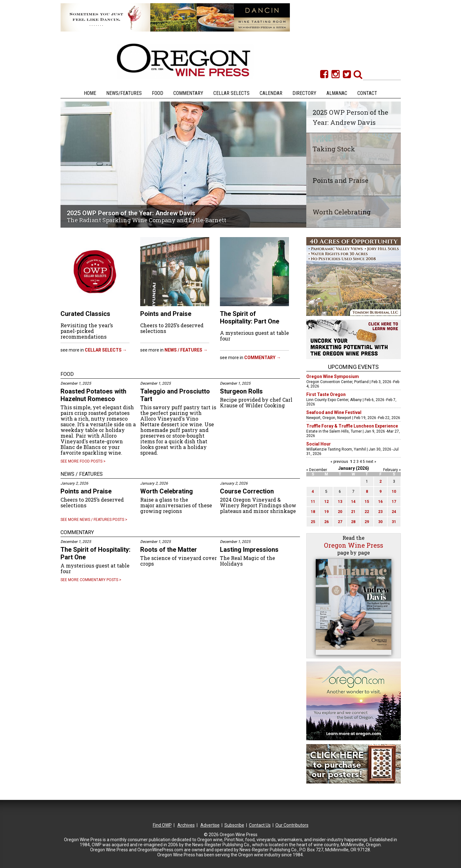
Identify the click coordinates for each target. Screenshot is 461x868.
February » (392, 470)
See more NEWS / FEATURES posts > (94, 520)
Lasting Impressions (249, 550)
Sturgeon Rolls (241, 391)
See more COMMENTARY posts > (91, 580)
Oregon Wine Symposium (333, 376)
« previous (340, 462)
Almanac (337, 93)
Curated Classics (85, 314)
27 (340, 522)
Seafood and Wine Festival (334, 412)
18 (313, 512)
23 (380, 512)
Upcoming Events (353, 367)
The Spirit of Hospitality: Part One (250, 317)
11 (313, 502)
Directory (304, 93)
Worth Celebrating (167, 491)
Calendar (271, 93)
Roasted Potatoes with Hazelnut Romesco (93, 395)
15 (367, 502)
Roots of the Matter (169, 550)
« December (317, 470)
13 (340, 502)
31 (394, 522)
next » (371, 462)
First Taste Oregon (326, 394)
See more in (94, 350)
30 (380, 522)
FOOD (67, 374)
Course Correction (247, 491)
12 (326, 502)
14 (353, 502)
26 (326, 522)
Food (158, 93)
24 (394, 512)
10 (394, 492)
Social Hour (319, 444)
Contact (367, 93)
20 (340, 512)
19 (326, 512)
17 (394, 502)
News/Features (124, 93)
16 (380, 502)
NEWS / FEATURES (82, 474)
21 (353, 512)
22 (367, 512)
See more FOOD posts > (83, 461)
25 (313, 522)
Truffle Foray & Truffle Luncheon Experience (352, 426)
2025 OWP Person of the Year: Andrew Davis (131, 213)
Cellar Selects (231, 93)
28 (353, 522)
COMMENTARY (77, 532)
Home (90, 93)
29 (367, 522)
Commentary (188, 93)
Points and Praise (166, 314)
